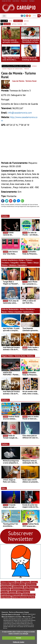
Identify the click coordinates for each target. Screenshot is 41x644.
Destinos (31, 356)
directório (7, 24)
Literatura (13, 265)
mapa (25, 24)
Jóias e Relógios (23, 592)
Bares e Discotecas (27, 309)
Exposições (22, 265)
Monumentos (31, 585)
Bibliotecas (5, 585)
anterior (34, 66)
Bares (18, 582)
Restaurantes (14, 309)
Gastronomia (29, 312)
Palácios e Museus (18, 585)
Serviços (4, 592)
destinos (26, 21)
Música (5, 265)
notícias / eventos (17, 24)
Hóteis (11, 356)
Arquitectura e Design (17, 260)
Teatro (30, 263)
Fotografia (15, 263)
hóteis (11, 21)
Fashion (5, 444)
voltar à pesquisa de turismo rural (12, 69)
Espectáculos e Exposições (11, 595)
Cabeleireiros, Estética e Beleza (23, 590)
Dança (36, 263)
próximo (27, 69)
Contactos (5, 612)
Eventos (5, 216)
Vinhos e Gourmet (16, 312)
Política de (18, 642)
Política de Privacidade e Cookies (19, 612)
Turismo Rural (20, 356)
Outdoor (5, 400)
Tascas (5, 312)
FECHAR (18, 638)
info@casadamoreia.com (20, 113)
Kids (4, 488)
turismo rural (18, 21)
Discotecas (25, 582)
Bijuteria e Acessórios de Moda (23, 597)
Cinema (23, 263)
